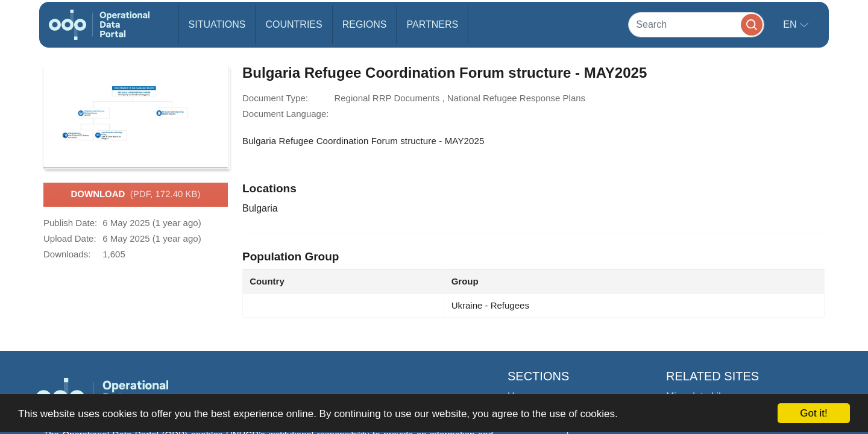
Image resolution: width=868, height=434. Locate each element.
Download (135, 195)
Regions (365, 24)
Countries (294, 24)
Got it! (813, 413)
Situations (217, 24)
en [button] (791, 24)
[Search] (696, 24)
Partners (432, 24)
